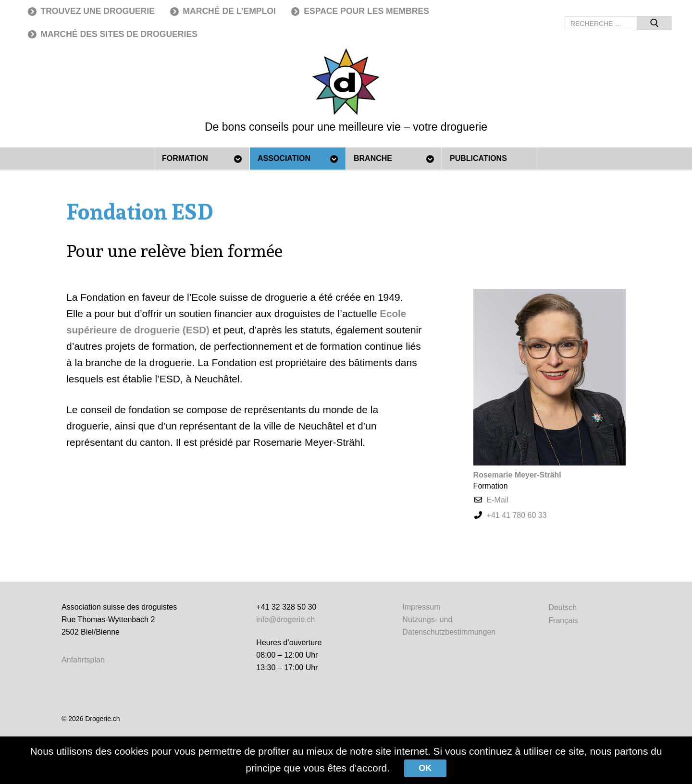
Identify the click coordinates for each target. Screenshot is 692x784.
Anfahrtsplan (83, 660)
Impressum (421, 607)
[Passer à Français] (563, 620)
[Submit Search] (654, 23)
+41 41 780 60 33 (517, 515)
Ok (426, 768)
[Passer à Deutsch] (563, 607)
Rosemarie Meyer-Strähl (517, 475)
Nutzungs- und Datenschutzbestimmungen (449, 626)
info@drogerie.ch (285, 619)
